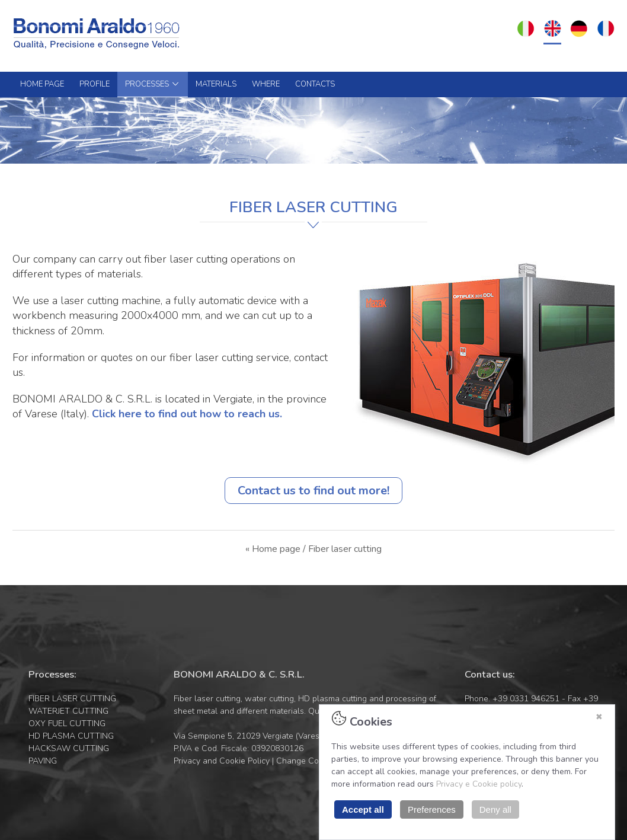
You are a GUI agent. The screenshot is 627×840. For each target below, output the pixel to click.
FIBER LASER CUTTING (72, 699)
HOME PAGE (42, 84)
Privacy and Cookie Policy (222, 761)
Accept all (363, 809)
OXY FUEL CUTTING (67, 724)
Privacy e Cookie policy (479, 784)
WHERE (266, 84)
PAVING (43, 761)
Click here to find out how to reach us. (187, 414)
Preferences (432, 809)
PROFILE (95, 84)
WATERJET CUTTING (68, 711)
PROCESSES (153, 84)
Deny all (495, 809)
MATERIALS (216, 84)
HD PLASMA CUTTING (71, 736)
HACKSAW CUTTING (69, 748)
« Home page (273, 549)
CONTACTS (315, 84)
